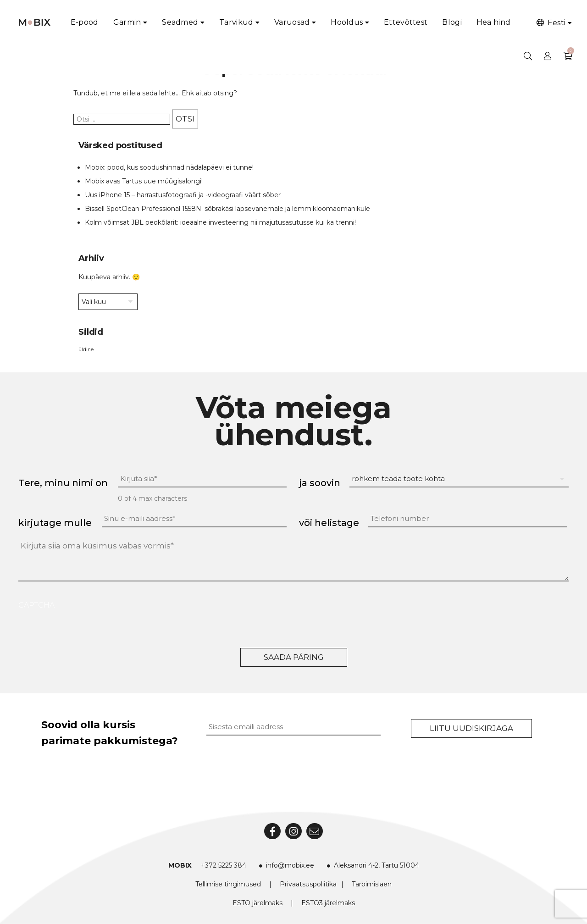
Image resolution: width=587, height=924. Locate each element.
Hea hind (493, 22)
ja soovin (320, 483)
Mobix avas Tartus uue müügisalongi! (144, 181)
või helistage (329, 523)
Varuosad (292, 22)
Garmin (127, 22)
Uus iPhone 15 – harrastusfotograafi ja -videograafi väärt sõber (183, 195)
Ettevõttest (406, 22)
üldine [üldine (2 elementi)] (86, 350)
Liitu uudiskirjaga (471, 728)
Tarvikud (236, 22)
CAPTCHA (36, 605)
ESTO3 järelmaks (328, 903)
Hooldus (347, 22)
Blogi (452, 22)
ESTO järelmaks (258, 903)
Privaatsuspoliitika (308, 884)
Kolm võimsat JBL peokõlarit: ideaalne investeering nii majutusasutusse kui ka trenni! (220, 222)
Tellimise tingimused (228, 884)
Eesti (550, 23)
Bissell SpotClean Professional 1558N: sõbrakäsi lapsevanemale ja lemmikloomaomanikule (227, 209)
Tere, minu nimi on (63, 483)
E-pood (85, 22)
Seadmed (180, 22)
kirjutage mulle (55, 523)
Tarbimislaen (372, 884)
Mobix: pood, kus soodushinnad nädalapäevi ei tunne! (169, 167)
